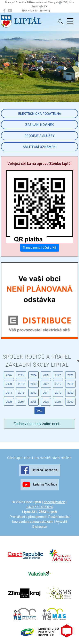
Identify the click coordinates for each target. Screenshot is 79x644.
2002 (40, 411)
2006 (33, 402)
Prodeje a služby (39, 136)
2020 (9, 384)
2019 (21, 384)
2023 (46, 375)
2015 (70, 384)
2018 (33, 384)
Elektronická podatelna (40, 114)
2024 (33, 375)
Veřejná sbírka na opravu (39, 164)
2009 (70, 393)
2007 (21, 402)
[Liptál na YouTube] (10, 11)
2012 (33, 393)
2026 (9, 375)
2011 (46, 393)
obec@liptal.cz (54, 502)
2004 (58, 402)
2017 (46, 384)
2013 (21, 393)
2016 (58, 384)
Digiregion (40, 527)
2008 (9, 402)
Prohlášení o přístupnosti (28, 517)
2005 (46, 402)
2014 (9, 393)
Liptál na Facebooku (40, 470)
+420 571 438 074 (39, 507)
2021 (70, 375)
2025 (21, 375)
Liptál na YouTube (40, 485)
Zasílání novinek (39, 125)
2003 (70, 402)
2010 (58, 393)
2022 (58, 375)
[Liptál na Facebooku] (4, 11)
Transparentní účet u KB (40, 248)
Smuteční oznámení (40, 147)
